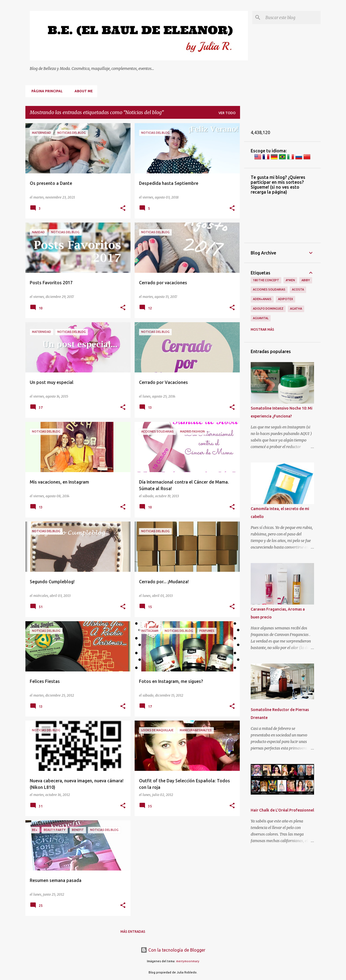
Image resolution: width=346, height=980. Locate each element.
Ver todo (227, 113)
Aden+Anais (262, 299)
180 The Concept (266, 280)
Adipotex (286, 299)
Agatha (296, 309)
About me (82, 91)
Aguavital (261, 318)
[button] (123, 208)
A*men (290, 280)
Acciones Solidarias (269, 289)
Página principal (45, 91)
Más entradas (133, 932)
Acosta (298, 289)
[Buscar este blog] (292, 17)
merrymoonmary (188, 961)
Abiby (306, 280)
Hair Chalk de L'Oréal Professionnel (282, 810)
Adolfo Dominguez (268, 309)
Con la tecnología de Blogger (173, 950)
